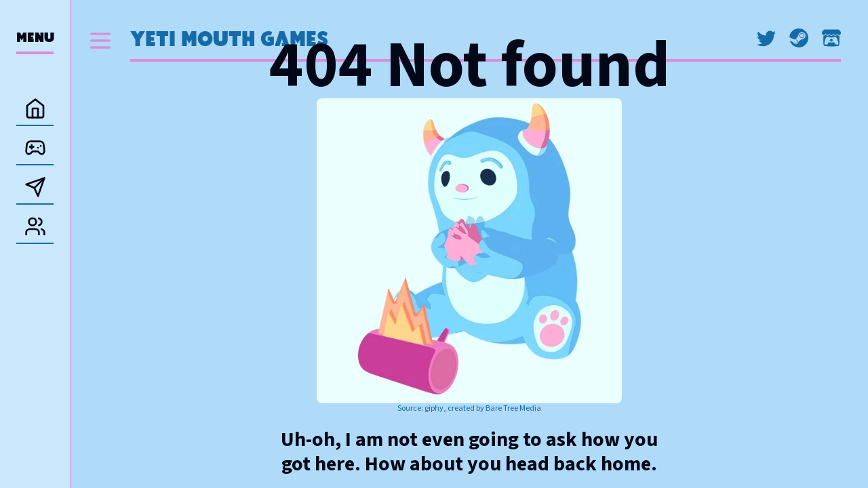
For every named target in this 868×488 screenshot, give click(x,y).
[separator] (70, 244)
